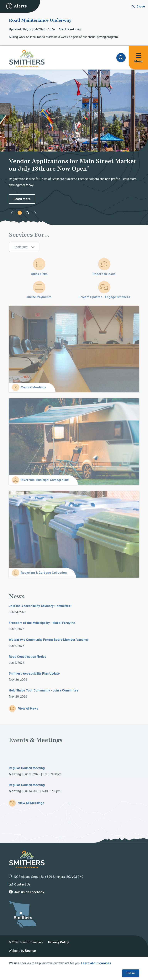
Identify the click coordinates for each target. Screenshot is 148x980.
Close (131, 973)
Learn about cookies (96, 963)
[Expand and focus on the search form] (121, 58)
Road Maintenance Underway (40, 21)
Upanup (30, 951)
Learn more (22, 199)
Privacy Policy (58, 942)
